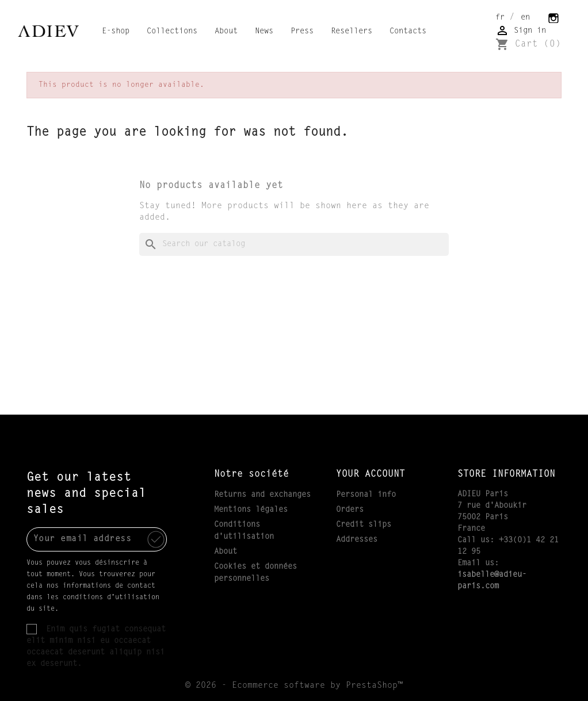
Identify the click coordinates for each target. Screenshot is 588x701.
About (226, 32)
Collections (172, 32)
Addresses (357, 540)
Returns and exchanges (262, 495)
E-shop (116, 32)
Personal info (366, 495)
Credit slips (364, 525)
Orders (350, 510)
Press (302, 32)
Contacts (408, 32)
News (264, 32)
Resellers (352, 32)
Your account (371, 474)
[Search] (294, 244)
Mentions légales (251, 510)
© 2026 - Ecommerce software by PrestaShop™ (294, 686)
